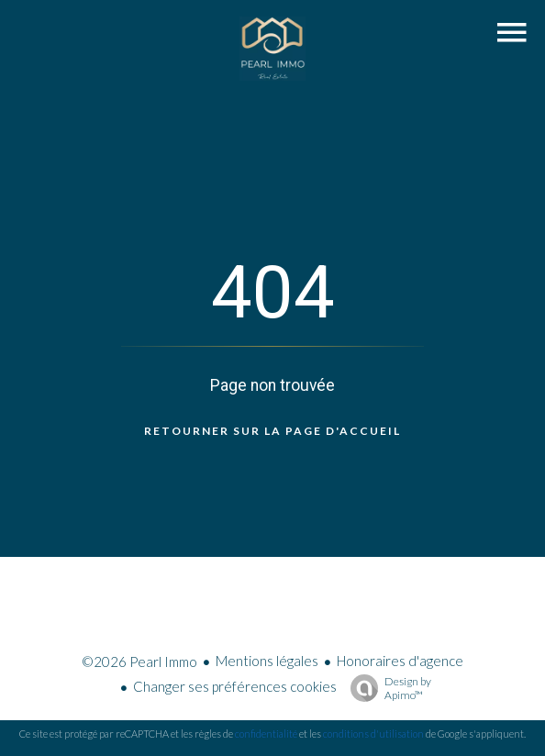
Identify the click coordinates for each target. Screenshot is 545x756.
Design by (386, 688)
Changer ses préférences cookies (235, 686)
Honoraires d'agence (400, 661)
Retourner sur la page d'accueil (272, 431)
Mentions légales (267, 661)
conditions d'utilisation (373, 734)
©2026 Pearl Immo (139, 661)
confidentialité (266, 734)
